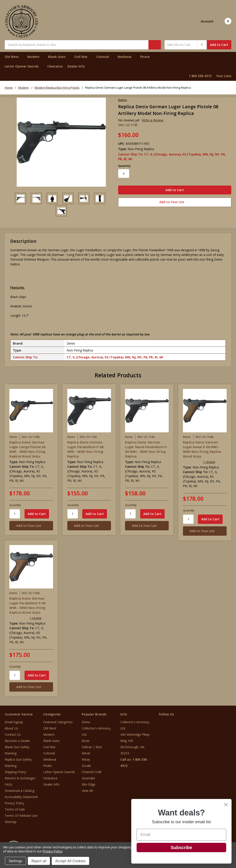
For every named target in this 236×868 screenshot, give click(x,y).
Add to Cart (219, 45)
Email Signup (14, 721)
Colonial (105, 57)
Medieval (126, 57)
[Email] (181, 835)
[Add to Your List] (31, 524)
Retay (86, 759)
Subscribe (182, 848)
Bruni (86, 740)
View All (87, 790)
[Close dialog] (226, 805)
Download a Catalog (19, 790)
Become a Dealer (17, 740)
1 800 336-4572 (200, 76)
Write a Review (153, 120)
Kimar (86, 752)
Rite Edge (89, 783)
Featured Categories (58, 721)
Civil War (83, 57)
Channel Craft (92, 771)
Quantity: (125, 166)
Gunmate (88, 777)
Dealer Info (76, 66)
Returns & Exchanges (20, 777)
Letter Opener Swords (24, 66)
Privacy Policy (14, 802)
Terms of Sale (15, 808)
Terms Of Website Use (21, 815)
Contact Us (13, 734)
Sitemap (11, 821)
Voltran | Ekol (92, 746)
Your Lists (224, 76)
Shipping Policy (15, 771)
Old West (14, 57)
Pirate (147, 57)
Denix (86, 721)
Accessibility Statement (21, 796)
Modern (35, 57)
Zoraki (86, 765)
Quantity (15, 504)
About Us (11, 727)
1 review (209, 461)
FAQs (9, 783)
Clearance (55, 66)
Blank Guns (59, 57)
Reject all (39, 861)
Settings (15, 861)
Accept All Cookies (70, 861)
